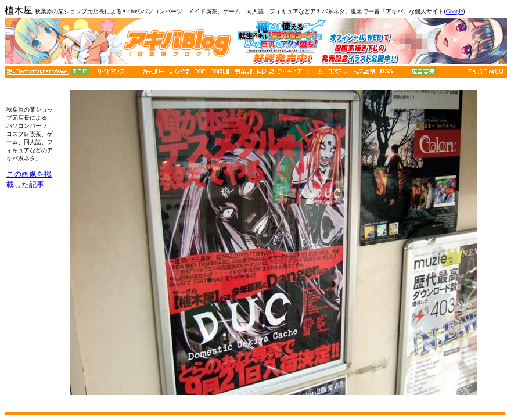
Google (454, 11)
